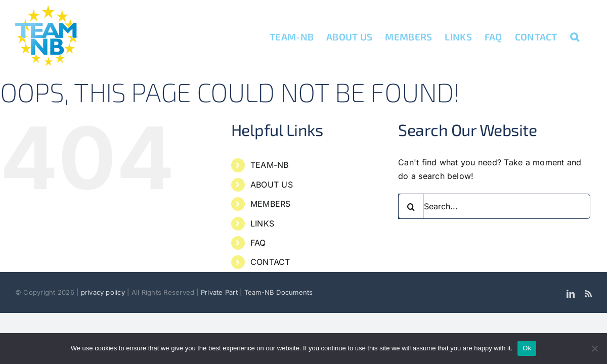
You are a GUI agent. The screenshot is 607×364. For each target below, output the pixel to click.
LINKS (262, 223)
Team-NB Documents (279, 292)
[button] (587, 36)
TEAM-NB (270, 165)
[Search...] (494, 206)
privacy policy (104, 292)
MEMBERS (271, 204)
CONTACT (270, 262)
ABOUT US (272, 185)
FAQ (258, 243)
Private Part (219, 292)
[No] (594, 348)
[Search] (411, 206)
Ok (527, 348)
